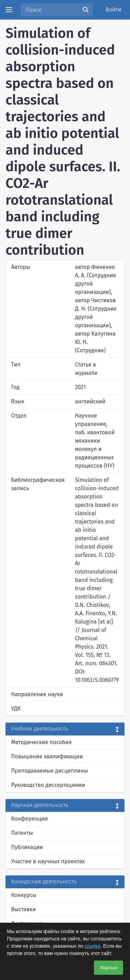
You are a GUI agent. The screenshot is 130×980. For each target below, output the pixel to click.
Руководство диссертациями (48, 785)
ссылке (92, 946)
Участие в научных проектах (48, 861)
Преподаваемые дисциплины (50, 771)
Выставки (23, 909)
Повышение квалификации (47, 756)
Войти (114, 10)
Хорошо (109, 967)
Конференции (29, 819)
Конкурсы (24, 895)
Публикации (27, 847)
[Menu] (9, 10)
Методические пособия (41, 742)
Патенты (22, 833)
